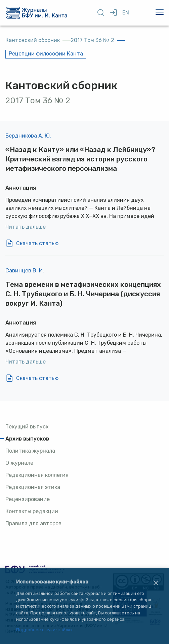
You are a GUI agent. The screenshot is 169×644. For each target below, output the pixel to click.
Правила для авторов (33, 523)
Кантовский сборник (33, 40)
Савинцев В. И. (25, 271)
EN (126, 13)
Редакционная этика (33, 487)
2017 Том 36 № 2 (92, 40)
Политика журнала (30, 451)
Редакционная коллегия (37, 475)
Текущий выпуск (27, 427)
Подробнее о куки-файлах (44, 630)
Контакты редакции (32, 511)
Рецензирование (28, 499)
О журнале (19, 463)
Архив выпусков (27, 439)
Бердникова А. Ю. (28, 136)
